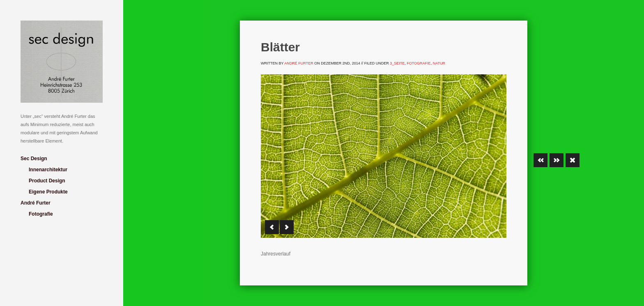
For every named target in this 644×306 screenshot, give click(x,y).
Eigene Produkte (48, 192)
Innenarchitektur (48, 170)
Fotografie (41, 214)
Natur (439, 63)
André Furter (36, 203)
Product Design (47, 181)
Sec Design (34, 159)
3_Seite (397, 63)
